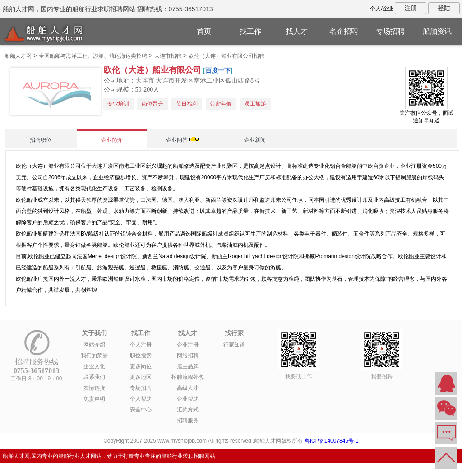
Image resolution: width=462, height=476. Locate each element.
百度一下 (218, 70)
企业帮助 (188, 399)
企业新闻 (255, 140)
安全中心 (141, 410)
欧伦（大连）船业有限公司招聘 (226, 56)
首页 (204, 31)
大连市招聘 (168, 56)
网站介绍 (94, 345)
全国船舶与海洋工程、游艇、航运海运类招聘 (93, 56)
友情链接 (94, 388)
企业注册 (188, 345)
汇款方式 (188, 410)
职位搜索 (141, 356)
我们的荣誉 (94, 356)
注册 (411, 8)
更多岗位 (141, 366)
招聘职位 (41, 140)
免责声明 (94, 399)
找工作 (250, 31)
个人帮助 (141, 399)
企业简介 (112, 140)
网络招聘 (188, 356)
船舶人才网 (18, 56)
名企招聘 (344, 31)
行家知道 (234, 345)
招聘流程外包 (188, 377)
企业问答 (177, 140)
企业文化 (94, 366)
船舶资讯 (437, 31)
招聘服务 (188, 421)
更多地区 (141, 377)
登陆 (444, 8)
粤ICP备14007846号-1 (332, 441)
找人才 (297, 31)
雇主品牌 (188, 366)
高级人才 (188, 388)
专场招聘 (390, 31)
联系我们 (94, 377)
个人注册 (141, 345)
